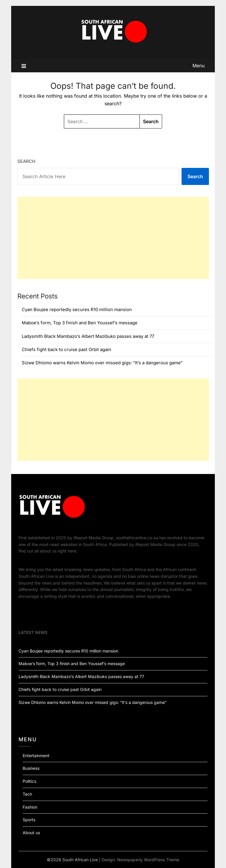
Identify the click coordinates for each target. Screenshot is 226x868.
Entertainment (36, 756)
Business (31, 768)
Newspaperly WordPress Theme (148, 860)
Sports (29, 820)
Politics (29, 781)
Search (26, 161)
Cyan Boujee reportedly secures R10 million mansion (77, 309)
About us (31, 833)
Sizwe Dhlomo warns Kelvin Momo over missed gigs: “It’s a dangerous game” (102, 363)
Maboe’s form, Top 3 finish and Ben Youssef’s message (80, 323)
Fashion (30, 807)
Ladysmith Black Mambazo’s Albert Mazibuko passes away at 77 (88, 336)
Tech (27, 794)
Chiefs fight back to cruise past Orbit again (67, 349)
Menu (198, 66)
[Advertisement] (113, 238)
